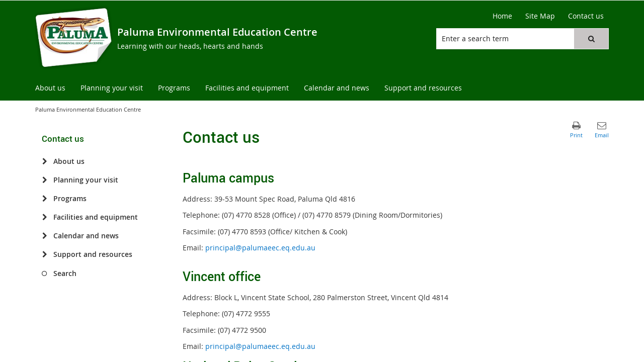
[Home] (502, 16)
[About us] (45, 161)
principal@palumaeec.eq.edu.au (260, 248)
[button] (591, 39)
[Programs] (45, 199)
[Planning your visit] (45, 180)
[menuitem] (50, 88)
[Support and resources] (45, 254)
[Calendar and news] (45, 236)
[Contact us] (586, 16)
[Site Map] (540, 16)
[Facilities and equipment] (45, 217)
